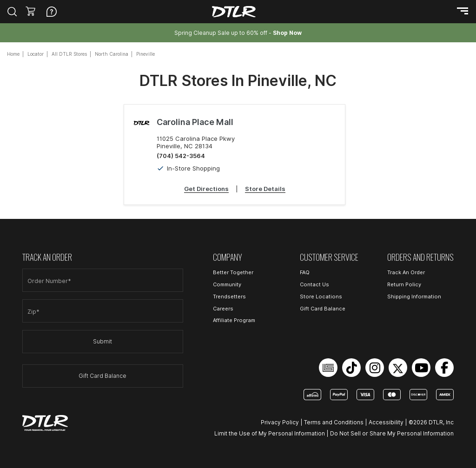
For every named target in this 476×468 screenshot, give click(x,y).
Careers (223, 309)
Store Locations (321, 297)
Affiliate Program (234, 320)
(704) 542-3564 (181, 156)
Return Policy (404, 284)
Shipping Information (414, 297)
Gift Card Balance (102, 376)
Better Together (233, 272)
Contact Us (314, 284)
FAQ (305, 272)
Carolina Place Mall (195, 122)
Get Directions (206, 189)
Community (227, 284)
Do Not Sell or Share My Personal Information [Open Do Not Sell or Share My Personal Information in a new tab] (392, 433)
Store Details (265, 189)
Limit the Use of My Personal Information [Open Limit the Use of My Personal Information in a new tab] (270, 433)
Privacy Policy (280, 422)
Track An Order (406, 272)
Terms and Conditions (334, 422)
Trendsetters (229, 297)
